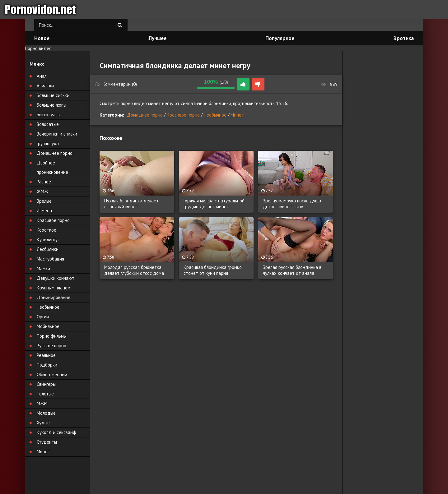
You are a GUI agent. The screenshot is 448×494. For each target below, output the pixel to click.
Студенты (47, 442)
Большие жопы (51, 105)
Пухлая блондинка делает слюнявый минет (131, 204)
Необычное (215, 115)
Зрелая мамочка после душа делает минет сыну (292, 204)
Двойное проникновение (52, 167)
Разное (44, 182)
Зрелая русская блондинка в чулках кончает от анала (292, 270)
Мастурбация (50, 259)
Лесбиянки (48, 249)
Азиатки (45, 86)
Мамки (43, 268)
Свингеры (46, 384)
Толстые (45, 394)
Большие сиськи (53, 95)
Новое (42, 38)
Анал (42, 76)
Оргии (43, 317)
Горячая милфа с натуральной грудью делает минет (214, 204)
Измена (44, 211)
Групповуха (48, 143)
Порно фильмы (52, 336)
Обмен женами (52, 374)
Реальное (46, 355)
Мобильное (48, 326)
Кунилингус (48, 240)
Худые (43, 423)
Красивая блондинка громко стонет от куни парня (213, 270)
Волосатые (48, 124)
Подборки (47, 365)
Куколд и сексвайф (56, 432)
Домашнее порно (145, 115)
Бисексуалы (49, 115)
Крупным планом (54, 288)
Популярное (280, 38)
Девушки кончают (56, 278)
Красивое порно (183, 115)
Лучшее (158, 38)
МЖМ (42, 403)
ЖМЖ (42, 191)
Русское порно (51, 346)
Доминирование (54, 297)
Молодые (46, 413)
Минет (237, 115)
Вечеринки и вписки (57, 134)
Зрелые (44, 201)
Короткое (47, 230)
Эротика (404, 38)
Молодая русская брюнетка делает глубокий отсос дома (134, 270)
